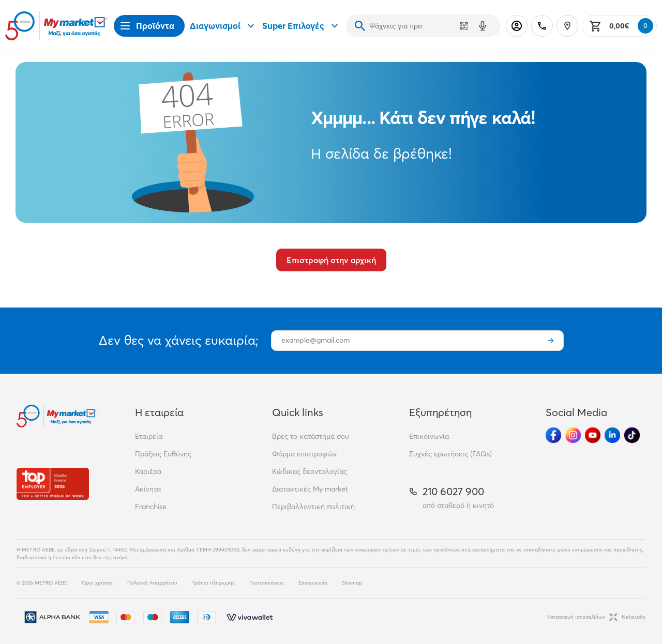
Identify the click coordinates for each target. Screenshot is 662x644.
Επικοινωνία (429, 436)
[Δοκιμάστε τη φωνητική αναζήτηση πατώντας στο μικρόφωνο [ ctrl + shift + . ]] (483, 26)
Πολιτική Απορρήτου (152, 583)
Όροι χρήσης (97, 583)
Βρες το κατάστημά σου (311, 436)
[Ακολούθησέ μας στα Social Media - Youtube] (593, 435)
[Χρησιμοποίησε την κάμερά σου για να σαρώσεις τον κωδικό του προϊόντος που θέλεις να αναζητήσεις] (464, 26)
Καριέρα (148, 471)
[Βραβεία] (53, 484)
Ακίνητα (148, 489)
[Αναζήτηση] (360, 26)
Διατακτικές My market (310, 489)
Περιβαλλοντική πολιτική (313, 507)
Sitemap (352, 583)
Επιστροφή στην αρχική (331, 260)
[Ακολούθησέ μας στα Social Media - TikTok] (632, 435)
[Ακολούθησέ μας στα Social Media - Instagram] (573, 435)
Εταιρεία (149, 436)
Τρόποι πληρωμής (213, 583)
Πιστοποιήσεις (267, 583)
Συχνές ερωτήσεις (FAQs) (450, 454)
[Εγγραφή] (551, 341)
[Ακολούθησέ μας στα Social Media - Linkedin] (612, 435)
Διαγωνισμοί (223, 26)
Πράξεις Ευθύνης (163, 454)
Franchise (151, 507)
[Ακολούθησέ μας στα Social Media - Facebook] (553, 435)
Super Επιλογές (302, 26)
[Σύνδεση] (517, 26)
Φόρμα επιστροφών (304, 454)
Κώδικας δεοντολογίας (310, 471)
